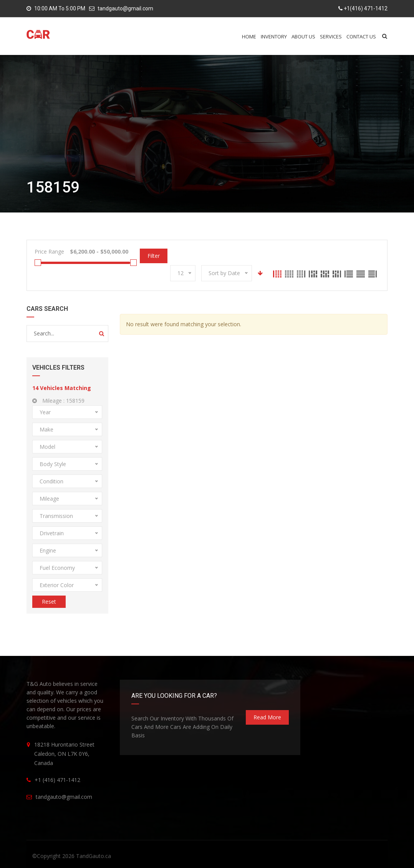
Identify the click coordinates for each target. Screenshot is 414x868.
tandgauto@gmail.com (125, 8)
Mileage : (58, 401)
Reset (49, 602)
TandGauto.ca (94, 856)
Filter (154, 256)
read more (267, 717)
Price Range (49, 251)
